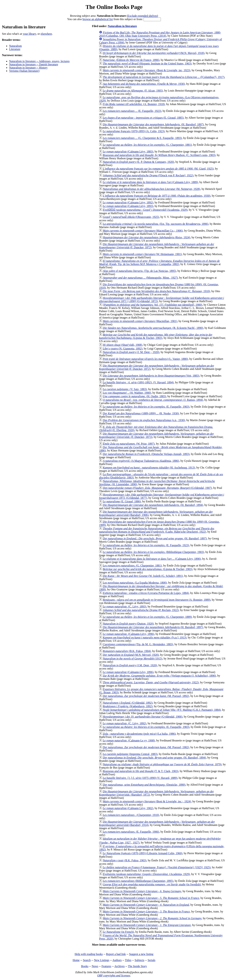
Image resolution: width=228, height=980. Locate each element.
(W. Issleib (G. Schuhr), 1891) (143, 576)
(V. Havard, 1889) (140, 778)
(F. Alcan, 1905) (133, 91)
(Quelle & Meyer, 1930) (144, 84)
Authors (117, 960)
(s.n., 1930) (144, 420)
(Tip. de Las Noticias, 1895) (139, 271)
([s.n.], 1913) (145, 638)
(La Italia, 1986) (139, 734)
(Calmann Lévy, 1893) (128, 206)
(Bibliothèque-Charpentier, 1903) (153, 552)
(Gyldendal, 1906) (143, 717)
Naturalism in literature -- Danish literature (34, 64)
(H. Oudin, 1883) (134, 396)
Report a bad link (116, 954)
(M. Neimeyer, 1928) (151, 189)
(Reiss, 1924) (146, 237)
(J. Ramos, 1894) (153, 400)
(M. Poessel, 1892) (146, 696)
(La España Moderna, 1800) (135, 583)
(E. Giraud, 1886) (122, 501)
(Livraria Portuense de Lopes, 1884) (146, 593)
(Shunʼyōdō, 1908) (122, 345)
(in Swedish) (152, 884)
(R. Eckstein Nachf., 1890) (153, 328)
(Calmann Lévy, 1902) (128, 808)
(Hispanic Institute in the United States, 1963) (147, 64)
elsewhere (46, 34)
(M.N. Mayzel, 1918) (154, 53)
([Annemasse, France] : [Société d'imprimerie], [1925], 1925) (157, 867)
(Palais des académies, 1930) (157, 196)
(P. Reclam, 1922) (141, 610)
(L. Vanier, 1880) (145, 359)
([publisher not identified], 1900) (152, 305)
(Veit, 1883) (151, 376)
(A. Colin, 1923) (134, 131)
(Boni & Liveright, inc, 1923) (147, 70)
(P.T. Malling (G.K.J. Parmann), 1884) (162, 710)
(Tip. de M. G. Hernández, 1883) (138, 644)
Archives (120, 966)
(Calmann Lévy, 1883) (128, 152)
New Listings (102, 960)
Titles (128, 960)
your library (29, 34)
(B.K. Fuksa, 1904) (127, 651)
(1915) (132, 659)
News (95, 966)
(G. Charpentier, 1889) (147, 617)
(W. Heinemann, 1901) (142, 254)
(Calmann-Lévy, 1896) (128, 634)
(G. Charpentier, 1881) (147, 145)
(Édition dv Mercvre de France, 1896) (131, 60)
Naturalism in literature (122, 26)
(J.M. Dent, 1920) (130, 665)
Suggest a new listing (141, 954)
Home (76, 960)
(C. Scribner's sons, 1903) (159, 155)
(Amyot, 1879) (162, 764)
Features (106, 966)
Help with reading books (89, 954)
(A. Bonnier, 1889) (157, 600)
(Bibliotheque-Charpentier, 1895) (138, 881)
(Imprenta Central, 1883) (130, 754)
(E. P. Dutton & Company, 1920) (138, 162)
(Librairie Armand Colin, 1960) (142, 853)
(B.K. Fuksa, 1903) (125, 860)
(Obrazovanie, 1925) (131, 217)
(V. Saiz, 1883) (125, 389)
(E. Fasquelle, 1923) (132, 111)
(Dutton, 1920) (128, 624)
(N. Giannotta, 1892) (123, 349)
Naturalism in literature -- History (28, 68)
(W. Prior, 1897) (129, 444)
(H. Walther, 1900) (127, 393)
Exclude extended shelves (142, 16)
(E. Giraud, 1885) (143, 118)
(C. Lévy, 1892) (125, 723)
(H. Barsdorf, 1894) (153, 505)
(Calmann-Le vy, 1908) (129, 740)
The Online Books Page (114, 7)
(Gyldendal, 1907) (157, 488)
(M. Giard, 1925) (158, 169)
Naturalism (15, 46)
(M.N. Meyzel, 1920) (131, 655)
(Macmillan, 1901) (140, 321)
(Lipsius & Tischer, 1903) (156, 336)
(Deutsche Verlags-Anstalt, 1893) (146, 454)
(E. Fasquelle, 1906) (131, 832)
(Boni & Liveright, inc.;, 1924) (147, 801)
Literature (15, 49)
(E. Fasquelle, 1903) (146, 407)
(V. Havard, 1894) (138, 382)
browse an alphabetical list (98, 19)
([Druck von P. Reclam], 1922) (148, 175)
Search (87, 960)
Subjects (139, 960)
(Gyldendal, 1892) (128, 703)
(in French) (118, 932)
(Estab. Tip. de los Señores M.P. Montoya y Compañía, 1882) (159, 263)
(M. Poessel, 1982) (146, 747)
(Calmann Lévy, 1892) (128, 202)
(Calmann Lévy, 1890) (152, 559)
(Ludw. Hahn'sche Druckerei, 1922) (157, 530)
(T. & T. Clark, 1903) (141, 771)
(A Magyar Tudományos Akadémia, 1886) (141, 461)
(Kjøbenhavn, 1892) (128, 706)
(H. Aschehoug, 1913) (149, 468)
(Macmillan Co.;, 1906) (143, 231)
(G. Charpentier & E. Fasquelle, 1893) (142, 138)
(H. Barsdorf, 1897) (153, 124)
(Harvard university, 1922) (151, 682)
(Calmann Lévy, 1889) (150, 182)
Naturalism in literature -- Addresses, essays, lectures (39, 61)
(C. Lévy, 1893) (125, 607)
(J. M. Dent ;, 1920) (131, 352)
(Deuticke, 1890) (144, 785)
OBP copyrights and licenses (114, 975)
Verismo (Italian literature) (24, 71)
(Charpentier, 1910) (131, 815)
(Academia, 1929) (145, 210)
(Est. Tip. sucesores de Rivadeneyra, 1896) (156, 224)
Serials (152, 960)
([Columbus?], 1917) (164, 77)
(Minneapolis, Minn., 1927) (140, 278)
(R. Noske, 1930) (141, 413)
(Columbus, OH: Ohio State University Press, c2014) (160, 34)
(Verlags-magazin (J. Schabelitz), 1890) (159, 676)
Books (85, 966)
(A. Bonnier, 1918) (134, 104)
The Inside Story (137, 966)
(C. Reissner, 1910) (156, 291)
